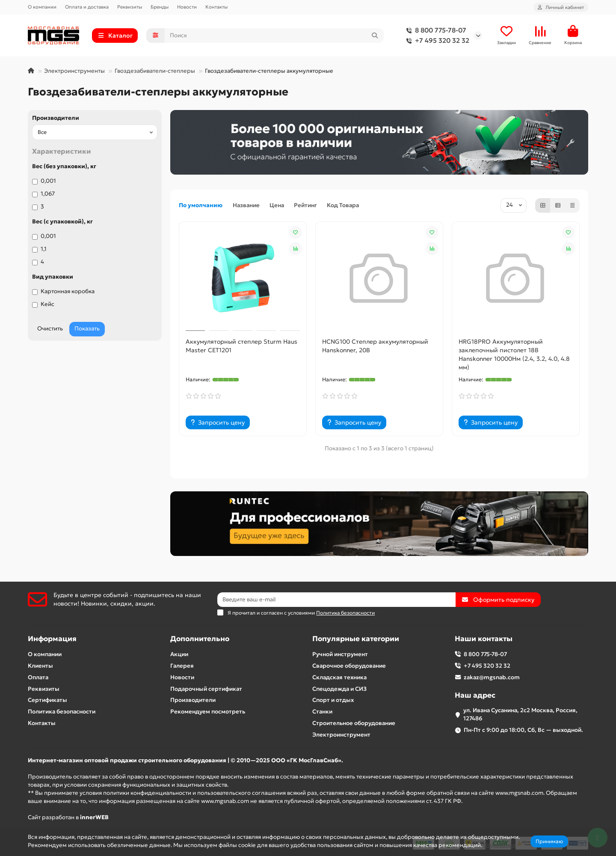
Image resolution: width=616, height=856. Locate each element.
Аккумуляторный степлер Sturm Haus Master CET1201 (241, 346)
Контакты (216, 7)
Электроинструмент (341, 735)
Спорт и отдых (333, 700)
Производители (56, 118)
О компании (42, 7)
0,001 (44, 181)
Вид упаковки (53, 277)
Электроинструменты (74, 71)
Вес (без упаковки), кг (64, 166)
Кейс (43, 304)
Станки (322, 712)
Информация (52, 639)
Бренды (160, 7)
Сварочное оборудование (349, 666)
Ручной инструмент (340, 654)
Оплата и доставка (87, 7)
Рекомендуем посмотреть (208, 712)
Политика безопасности (62, 712)
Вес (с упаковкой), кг (62, 221)
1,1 (39, 249)
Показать (87, 328)
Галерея (182, 666)
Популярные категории (356, 639)
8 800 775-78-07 (435, 30)
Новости (187, 7)
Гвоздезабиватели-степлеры (155, 71)
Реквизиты (130, 7)
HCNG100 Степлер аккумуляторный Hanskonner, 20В (375, 346)
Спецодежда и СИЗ (339, 689)
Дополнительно (200, 639)
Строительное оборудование (354, 723)
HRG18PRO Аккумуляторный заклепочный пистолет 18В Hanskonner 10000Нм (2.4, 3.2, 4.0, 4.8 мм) (514, 354)
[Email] (336, 600)
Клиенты (40, 666)
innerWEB (94, 817)
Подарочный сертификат (206, 689)
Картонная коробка (63, 291)
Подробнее (500, 845)
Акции (179, 654)
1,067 (43, 194)
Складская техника (339, 677)
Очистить (50, 328)
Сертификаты (47, 700)
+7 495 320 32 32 (436, 41)
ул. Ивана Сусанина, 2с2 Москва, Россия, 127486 (520, 714)
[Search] (274, 36)
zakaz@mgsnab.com (492, 677)
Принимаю (549, 841)
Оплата (38, 677)
